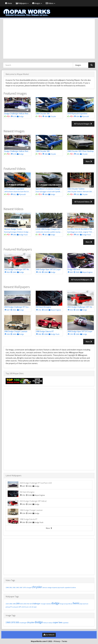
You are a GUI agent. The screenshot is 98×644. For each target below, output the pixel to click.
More (89, 161)
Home (8, 3)
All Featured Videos (83, 202)
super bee (58, 622)
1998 (14, 604)
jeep (81, 604)
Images (37, 3)
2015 (21, 604)
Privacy (57, 641)
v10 (30, 607)
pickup (8, 607)
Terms (64, 641)
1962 (14, 587)
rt (11, 607)
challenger (36, 604)
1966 (11, 604)
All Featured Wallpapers (82, 280)
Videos (50, 3)
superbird (68, 587)
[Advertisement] (49, 39)
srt (20, 607)
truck (27, 607)
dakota (49, 604)
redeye (50, 623)
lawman (85, 604)
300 (17, 622)
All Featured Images (83, 124)
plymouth (61, 587)
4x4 (31, 604)
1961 (11, 587)
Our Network (49, 635)
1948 (7, 587)
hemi (76, 603)
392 (28, 604)
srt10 (23, 607)
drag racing (64, 604)
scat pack (15, 607)
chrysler (37, 587)
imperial (55, 587)
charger (29, 587)
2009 (18, 604)
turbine (73, 587)
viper (35, 607)
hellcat (70, 604)
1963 (17, 587)
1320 (7, 604)
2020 (25, 604)
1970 (24, 587)
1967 (21, 587)
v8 (32, 607)
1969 (8, 622)
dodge (50, 587)
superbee (65, 623)
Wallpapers (22, 3)
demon (45, 587)
